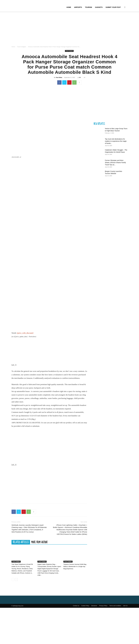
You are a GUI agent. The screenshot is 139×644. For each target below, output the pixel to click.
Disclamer (94, 642)
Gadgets (99, 7)
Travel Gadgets (22, 51)
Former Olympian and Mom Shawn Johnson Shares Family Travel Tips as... (115, 166)
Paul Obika (59, 81)
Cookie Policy (85, 642)
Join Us (125, 642)
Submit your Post (113, 7)
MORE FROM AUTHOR (39, 578)
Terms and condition (115, 642)
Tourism (89, 7)
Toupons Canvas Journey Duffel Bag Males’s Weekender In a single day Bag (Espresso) (75, 603)
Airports (78, 7)
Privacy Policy (103, 642)
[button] (125, 7)
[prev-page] (13, 616)
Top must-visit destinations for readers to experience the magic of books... (116, 145)
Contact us (76, 642)
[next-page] (16, 616)
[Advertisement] (69, 31)
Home (69, 7)
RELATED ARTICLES (21, 578)
